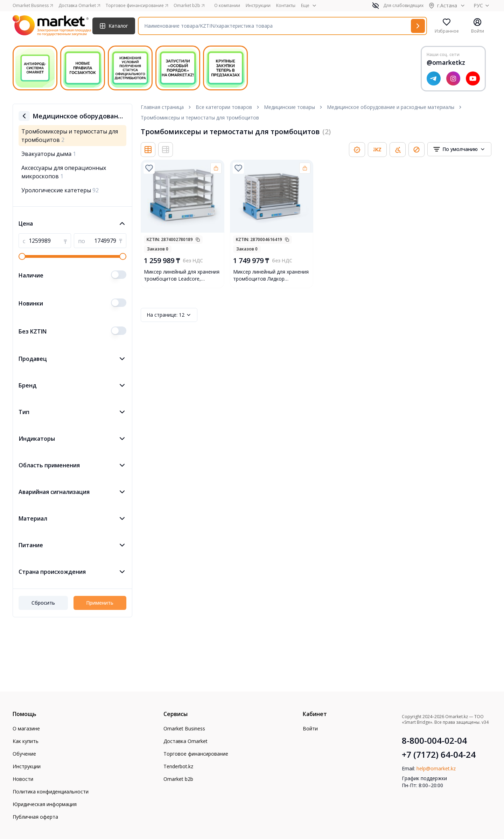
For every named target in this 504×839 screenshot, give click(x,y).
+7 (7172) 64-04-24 (439, 755)
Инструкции (258, 6)
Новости (23, 779)
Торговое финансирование (196, 754)
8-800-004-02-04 (434, 741)
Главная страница (162, 107)
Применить (100, 603)
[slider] (22, 256)
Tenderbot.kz (178, 766)
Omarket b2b (178, 779)
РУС (482, 5)
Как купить (26, 741)
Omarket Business (184, 728)
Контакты (286, 6)
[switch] (119, 275)
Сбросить (43, 603)
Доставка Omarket (185, 741)
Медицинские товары (289, 107)
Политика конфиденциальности (51, 792)
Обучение (24, 754)
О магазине (26, 728)
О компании (227, 6)
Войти (310, 728)
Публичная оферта (35, 817)
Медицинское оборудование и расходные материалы (391, 107)
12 (169, 315)
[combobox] (459, 149)
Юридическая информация (45, 804)
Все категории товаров (224, 107)
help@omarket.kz (436, 768)
